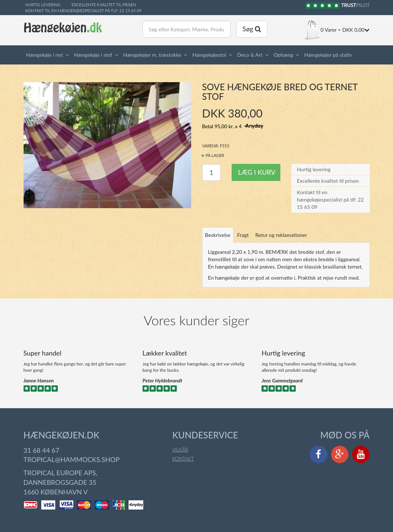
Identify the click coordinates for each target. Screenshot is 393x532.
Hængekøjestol (209, 55)
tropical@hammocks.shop (72, 452)
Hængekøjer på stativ (328, 55)
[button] (69, 55)
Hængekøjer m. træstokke (152, 55)
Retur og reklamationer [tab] (281, 227)
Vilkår (180, 442)
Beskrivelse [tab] (218, 227)
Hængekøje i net (45, 55)
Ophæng (283, 55)
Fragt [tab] (243, 227)
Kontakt (183, 451)
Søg (252, 29)
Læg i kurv (257, 165)
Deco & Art (250, 55)
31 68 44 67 (41, 443)
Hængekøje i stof (93, 55)
